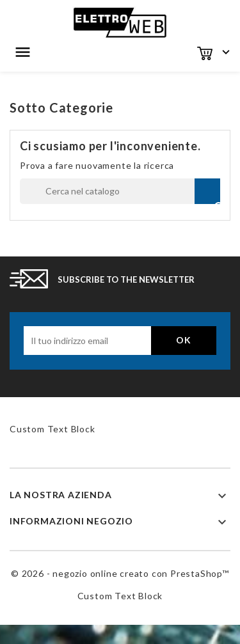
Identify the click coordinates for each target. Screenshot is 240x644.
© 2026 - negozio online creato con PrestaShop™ (120, 573)
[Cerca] (120, 191)
